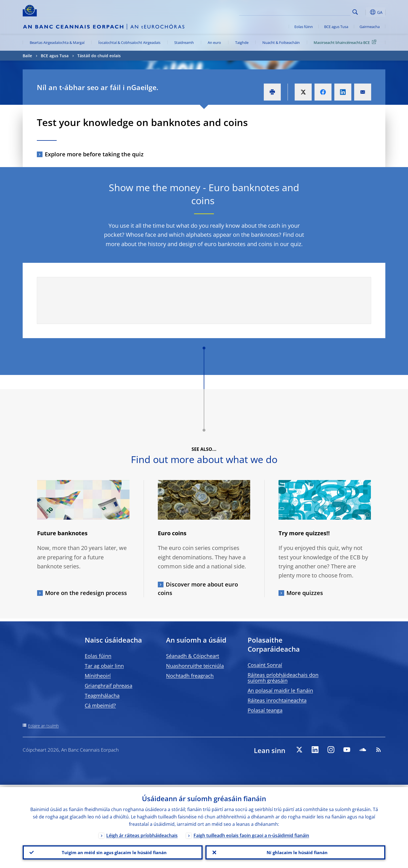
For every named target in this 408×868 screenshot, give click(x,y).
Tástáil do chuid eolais (99, 56)
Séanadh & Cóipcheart (193, 656)
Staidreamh (184, 42)
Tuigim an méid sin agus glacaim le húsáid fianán (113, 851)
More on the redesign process (86, 593)
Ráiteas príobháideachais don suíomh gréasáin (283, 678)
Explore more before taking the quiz (94, 154)
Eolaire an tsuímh (43, 726)
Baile (27, 56)
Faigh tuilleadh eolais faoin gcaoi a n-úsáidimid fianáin (251, 833)
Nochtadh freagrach (190, 676)
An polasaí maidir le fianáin (280, 690)
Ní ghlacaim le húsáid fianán (296, 851)
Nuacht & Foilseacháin (281, 42)
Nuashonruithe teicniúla (195, 666)
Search (355, 12)
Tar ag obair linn (104, 666)
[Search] (322, 11)
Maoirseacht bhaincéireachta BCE (346, 42)
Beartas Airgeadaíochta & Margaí (57, 42)
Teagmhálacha (102, 696)
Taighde (242, 42)
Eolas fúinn (304, 27)
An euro (214, 42)
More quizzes (305, 593)
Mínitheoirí (98, 676)
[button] (365, 12)
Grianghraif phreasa (109, 686)
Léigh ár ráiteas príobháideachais (142, 833)
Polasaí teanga (265, 710)
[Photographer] (246, 515)
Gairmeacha (370, 27)
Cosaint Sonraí (265, 665)
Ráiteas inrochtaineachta (277, 700)
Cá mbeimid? (100, 705)
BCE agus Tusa (336, 27)
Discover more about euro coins (198, 589)
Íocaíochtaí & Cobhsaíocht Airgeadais (129, 42)
